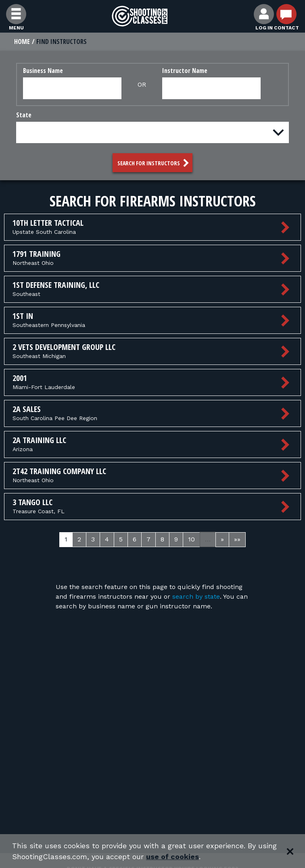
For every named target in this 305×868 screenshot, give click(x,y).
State (24, 115)
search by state (196, 596)
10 (191, 539)
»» (237, 539)
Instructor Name (185, 71)
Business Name (43, 71)
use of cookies (172, 857)
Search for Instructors (154, 163)
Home (22, 42)
